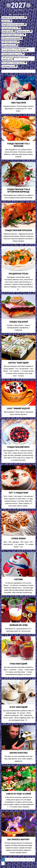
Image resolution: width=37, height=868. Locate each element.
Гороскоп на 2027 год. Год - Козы (14, 18)
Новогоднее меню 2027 (11, 28)
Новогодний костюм (10, 45)
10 (33, 860)
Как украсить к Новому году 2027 (14, 63)
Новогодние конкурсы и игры (13, 54)
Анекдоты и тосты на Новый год (14, 24)
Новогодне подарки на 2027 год (14, 35)
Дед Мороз (7, 21)
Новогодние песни (24, 31)
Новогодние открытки (10, 42)
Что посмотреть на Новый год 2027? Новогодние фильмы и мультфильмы (15, 50)
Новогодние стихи (10, 66)
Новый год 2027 (9, 31)
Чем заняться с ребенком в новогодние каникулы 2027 (15, 58)
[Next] (3, 863)
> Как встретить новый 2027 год (20, 14)
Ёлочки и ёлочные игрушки (12, 38)
